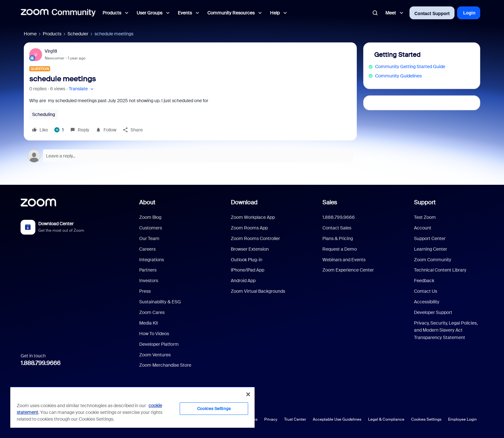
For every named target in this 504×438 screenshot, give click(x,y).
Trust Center (295, 419)
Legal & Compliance (386, 419)
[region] (132, 407)
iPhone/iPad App (248, 270)
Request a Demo (340, 249)
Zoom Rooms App (249, 228)
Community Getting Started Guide (410, 67)
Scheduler (78, 34)
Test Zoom (425, 217)
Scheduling (44, 114)
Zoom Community (433, 260)
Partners (148, 270)
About (147, 202)
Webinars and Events (344, 260)
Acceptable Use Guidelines (337, 419)
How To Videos (154, 334)
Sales (330, 202)
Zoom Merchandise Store (165, 365)
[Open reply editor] (190, 156)
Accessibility (427, 302)
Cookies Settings (426, 419)
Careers (147, 249)
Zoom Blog (150, 217)
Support (425, 202)
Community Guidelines (398, 76)
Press (145, 291)
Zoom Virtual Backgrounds (258, 291)
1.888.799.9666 (40, 363)
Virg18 (51, 51)
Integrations (152, 260)
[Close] (248, 394)
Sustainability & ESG (160, 302)
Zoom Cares (152, 312)
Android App (243, 281)
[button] (82, 89)
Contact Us (426, 291)
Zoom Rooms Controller (255, 238)
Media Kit (149, 323)
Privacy (271, 419)
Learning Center (431, 249)
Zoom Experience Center (348, 270)
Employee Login (462, 419)
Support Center (430, 238)
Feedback (424, 281)
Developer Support (433, 312)
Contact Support (432, 13)
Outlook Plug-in (247, 260)
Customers (151, 228)
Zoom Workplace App (253, 217)
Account (423, 228)
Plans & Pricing (338, 238)
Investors (149, 281)
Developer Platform (159, 344)
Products (52, 34)
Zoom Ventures (155, 355)
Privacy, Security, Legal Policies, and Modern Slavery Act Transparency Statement (446, 330)
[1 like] (59, 130)
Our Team (149, 238)
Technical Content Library (440, 270)
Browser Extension (250, 249)
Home (30, 34)
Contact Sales (337, 228)
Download (244, 202)
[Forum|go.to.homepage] (58, 13)
